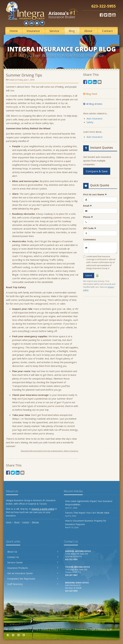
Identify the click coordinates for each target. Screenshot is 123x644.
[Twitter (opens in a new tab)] (106, 15)
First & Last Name (95, 194)
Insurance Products (33, 568)
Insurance (35, 31)
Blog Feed (90, 94)
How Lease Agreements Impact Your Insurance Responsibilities (91, 504)
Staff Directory (33, 584)
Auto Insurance (95, 118)
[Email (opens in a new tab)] (22, 473)
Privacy (54, 629)
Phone (88, 217)
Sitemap (35, 522)
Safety (90, 122)
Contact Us (33, 557)
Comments (90, 239)
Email (88, 206)
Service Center (33, 562)
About (90, 31)
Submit (89, 275)
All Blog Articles (93, 104)
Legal (92, 629)
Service (56, 31)
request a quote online (43, 509)
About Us (33, 552)
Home (14, 31)
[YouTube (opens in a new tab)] (114, 15)
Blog (73, 31)
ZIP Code (90, 228)
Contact (109, 31)
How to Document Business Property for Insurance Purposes (91, 524)
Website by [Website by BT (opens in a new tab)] (105, 629)
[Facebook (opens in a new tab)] (101, 15)
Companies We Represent (33, 579)
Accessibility (81, 629)
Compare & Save (97, 171)
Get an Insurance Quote (33, 573)
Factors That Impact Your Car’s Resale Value (91, 514)
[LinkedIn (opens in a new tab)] (110, 15)
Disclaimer (66, 629)
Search (44, 629)
